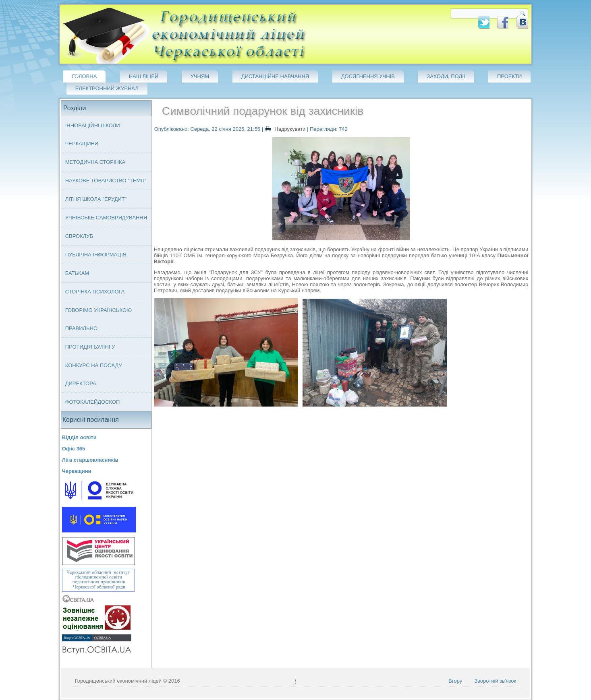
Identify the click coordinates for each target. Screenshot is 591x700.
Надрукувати (286, 129)
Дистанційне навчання (275, 76)
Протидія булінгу (90, 347)
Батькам (77, 273)
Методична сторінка (95, 162)
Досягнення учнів (368, 76)
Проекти (509, 76)
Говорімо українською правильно (99, 319)
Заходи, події (446, 76)
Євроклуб (79, 236)
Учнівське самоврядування (106, 218)
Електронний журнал (107, 88)
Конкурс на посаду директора (94, 374)
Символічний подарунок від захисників (263, 111)
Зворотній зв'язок (495, 681)
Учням (200, 76)
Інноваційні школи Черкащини (93, 134)
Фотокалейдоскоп (93, 402)
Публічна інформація (96, 255)
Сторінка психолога (95, 292)
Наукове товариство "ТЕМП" (106, 181)
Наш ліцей (144, 76)
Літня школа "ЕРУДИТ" (96, 199)
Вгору (455, 681)
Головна (85, 76)
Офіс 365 (74, 449)
